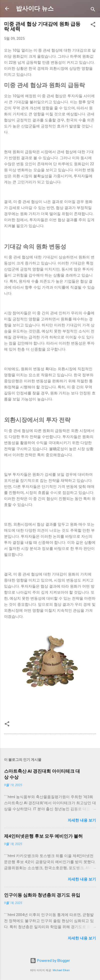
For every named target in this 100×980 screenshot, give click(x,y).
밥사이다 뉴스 (35, 9)
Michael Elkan (61, 970)
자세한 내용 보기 (82, 820)
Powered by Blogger (50, 961)
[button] (93, 25)
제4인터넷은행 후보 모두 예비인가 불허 (43, 836)
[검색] (93, 10)
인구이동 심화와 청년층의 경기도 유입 (42, 895)
